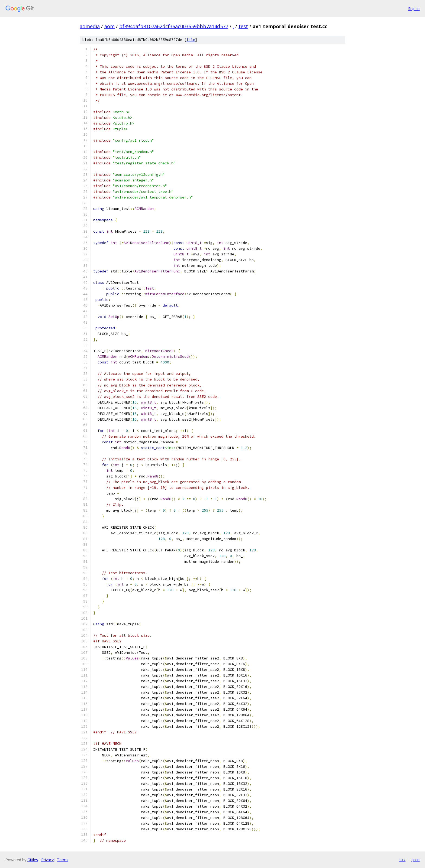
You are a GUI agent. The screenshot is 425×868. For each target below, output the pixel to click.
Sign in (414, 9)
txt (402, 860)
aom (110, 26)
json (415, 860)
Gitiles (33, 860)
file (191, 40)
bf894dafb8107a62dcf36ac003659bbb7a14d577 (174, 26)
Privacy (47, 860)
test (243, 26)
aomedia (90, 26)
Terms (63, 860)
